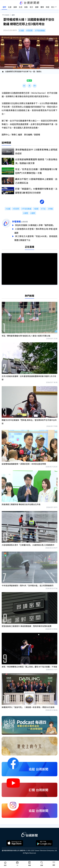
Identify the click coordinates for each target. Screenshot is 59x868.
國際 (13, 15)
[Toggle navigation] (54, 863)
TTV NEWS (6, 15)
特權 (51, 209)
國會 (37, 209)
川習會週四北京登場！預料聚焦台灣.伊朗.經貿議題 (36, 230)
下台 (44, 209)
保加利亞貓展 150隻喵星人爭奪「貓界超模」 (35, 225)
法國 (22, 30)
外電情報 (16, 221)
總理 (26, 213)
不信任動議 (41, 30)
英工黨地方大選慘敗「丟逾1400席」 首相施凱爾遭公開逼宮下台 (36, 237)
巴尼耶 (30, 30)
